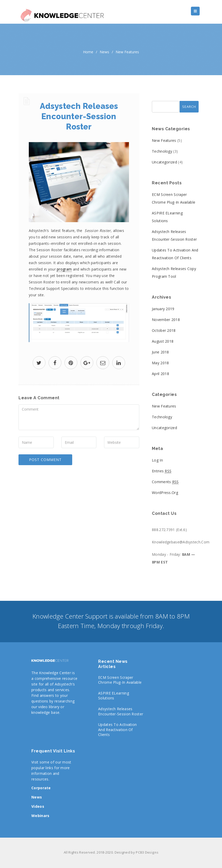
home (88, 52)
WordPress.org (165, 493)
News (104, 52)
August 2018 (163, 341)
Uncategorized (164, 162)
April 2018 (160, 374)
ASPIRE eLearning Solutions (114, 696)
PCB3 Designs (147, 852)
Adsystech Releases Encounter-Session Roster (121, 711)
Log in (157, 460)
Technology (162, 151)
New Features (127, 52)
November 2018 (166, 320)
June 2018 (160, 352)
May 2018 (160, 363)
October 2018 (164, 330)
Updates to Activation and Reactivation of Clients (117, 730)
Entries (162, 471)
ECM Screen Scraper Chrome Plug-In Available (120, 680)
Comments (165, 482)
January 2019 (163, 309)
